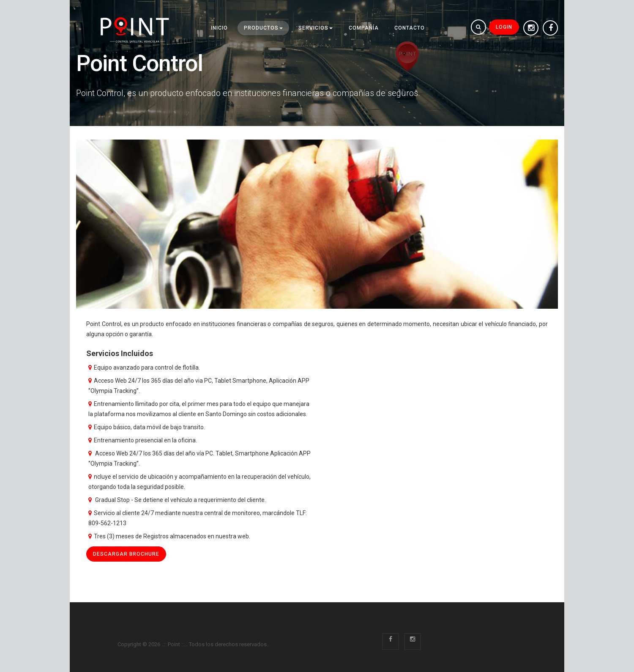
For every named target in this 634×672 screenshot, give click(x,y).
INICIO (219, 28)
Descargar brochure (126, 554)
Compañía (364, 28)
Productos (263, 28)
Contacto (410, 28)
